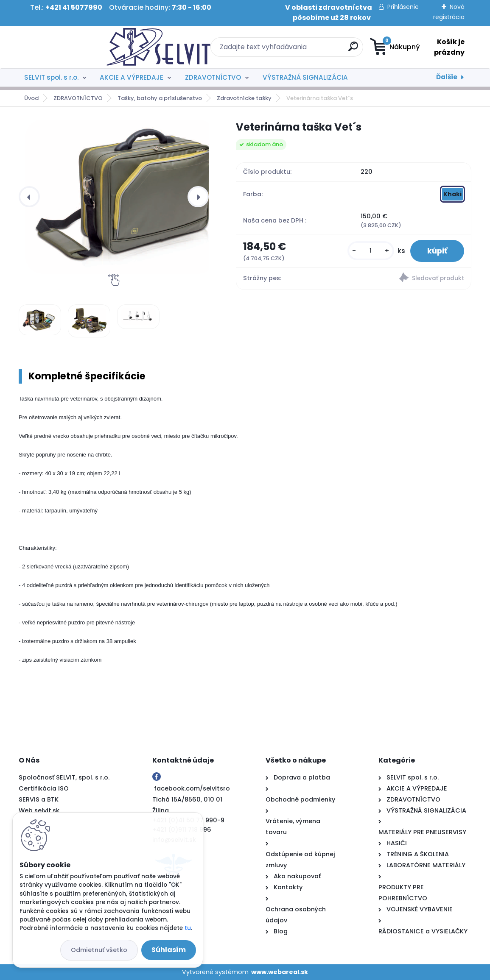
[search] (298, 50)
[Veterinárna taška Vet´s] (120, 197)
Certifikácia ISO (44, 788)
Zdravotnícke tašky (244, 98)
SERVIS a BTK (39, 799)
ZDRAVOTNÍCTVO (213, 77)
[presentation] (29, 197)
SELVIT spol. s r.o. (51, 77)
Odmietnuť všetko (99, 950)
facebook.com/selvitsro (192, 788)
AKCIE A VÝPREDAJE (132, 77)
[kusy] (371, 251)
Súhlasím (169, 950)
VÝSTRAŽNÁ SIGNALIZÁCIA (305, 77)
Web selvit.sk (39, 810)
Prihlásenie (403, 7)
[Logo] (71, 47)
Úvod (31, 98)
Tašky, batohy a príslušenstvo (160, 98)
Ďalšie (447, 77)
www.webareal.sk (280, 972)
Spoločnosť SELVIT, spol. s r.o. (64, 777)
